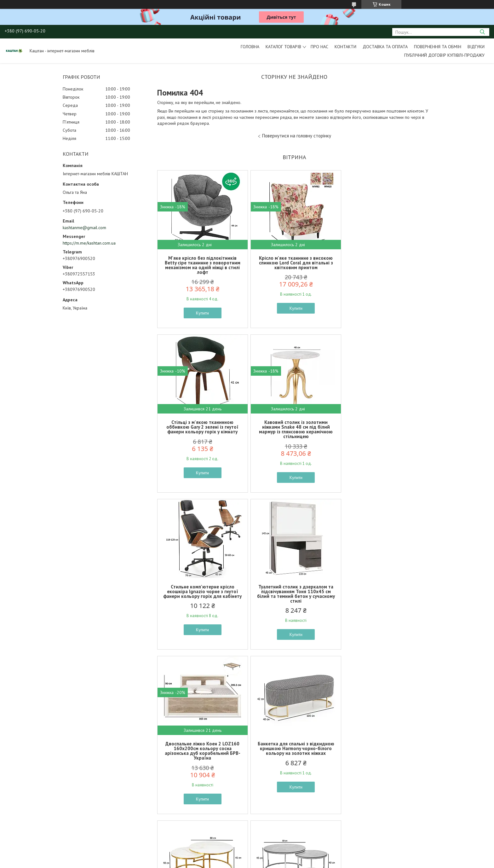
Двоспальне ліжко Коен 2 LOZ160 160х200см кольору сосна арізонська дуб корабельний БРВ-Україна (202, 594)
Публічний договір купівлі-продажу (444, 55)
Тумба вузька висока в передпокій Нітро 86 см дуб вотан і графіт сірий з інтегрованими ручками (294, 756)
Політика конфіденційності (302, 862)
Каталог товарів (283, 47)
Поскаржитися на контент (253, 862)
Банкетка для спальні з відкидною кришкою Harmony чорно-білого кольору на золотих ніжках (294, 591)
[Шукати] (482, 32)
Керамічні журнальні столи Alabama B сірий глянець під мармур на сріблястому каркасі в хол (202, 756)
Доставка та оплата (385, 47)
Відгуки (476, 47)
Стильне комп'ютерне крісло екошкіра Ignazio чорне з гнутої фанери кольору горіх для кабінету (294, 427)
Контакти (345, 47)
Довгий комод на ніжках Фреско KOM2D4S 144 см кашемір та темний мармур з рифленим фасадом (387, 758)
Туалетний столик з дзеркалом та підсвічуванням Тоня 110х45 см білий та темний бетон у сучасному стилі (386, 429)
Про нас (319, 47)
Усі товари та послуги (292, 832)
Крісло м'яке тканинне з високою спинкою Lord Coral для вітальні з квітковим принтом (294, 263)
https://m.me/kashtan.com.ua (89, 243)
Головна (250, 47)
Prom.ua (277, 856)
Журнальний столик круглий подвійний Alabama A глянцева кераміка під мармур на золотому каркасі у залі (386, 594)
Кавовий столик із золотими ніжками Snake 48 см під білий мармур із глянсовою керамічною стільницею (202, 429)
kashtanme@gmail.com (84, 228)
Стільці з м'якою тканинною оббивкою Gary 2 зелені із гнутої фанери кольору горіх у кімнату (386, 263)
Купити (202, 313)
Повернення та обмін (438, 47)
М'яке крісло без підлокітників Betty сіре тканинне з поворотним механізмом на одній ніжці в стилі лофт (202, 265)
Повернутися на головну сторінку (297, 136)
